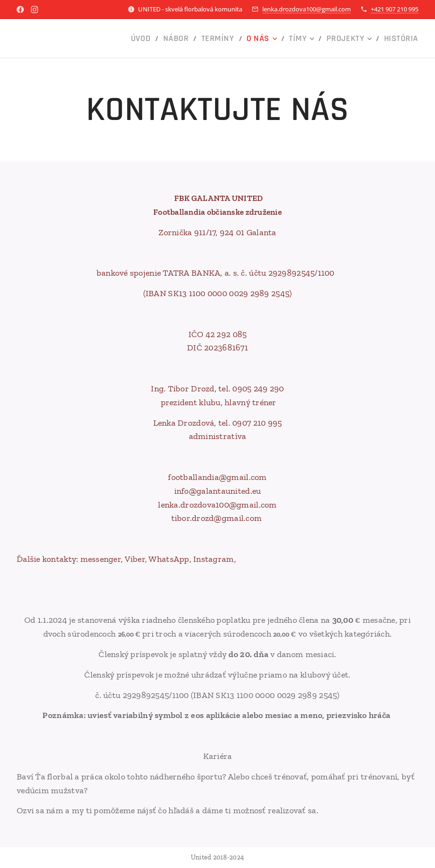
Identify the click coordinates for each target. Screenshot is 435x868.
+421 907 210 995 (395, 9)
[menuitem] (165, 39)
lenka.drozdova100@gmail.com (306, 9)
